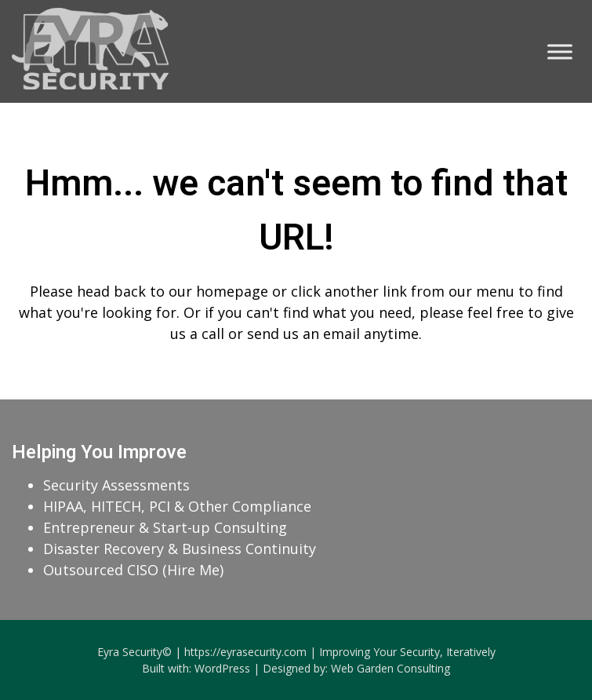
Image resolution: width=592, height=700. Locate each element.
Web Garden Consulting (390, 668)
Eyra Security (130, 652)
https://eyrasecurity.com (245, 652)
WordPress (222, 668)
